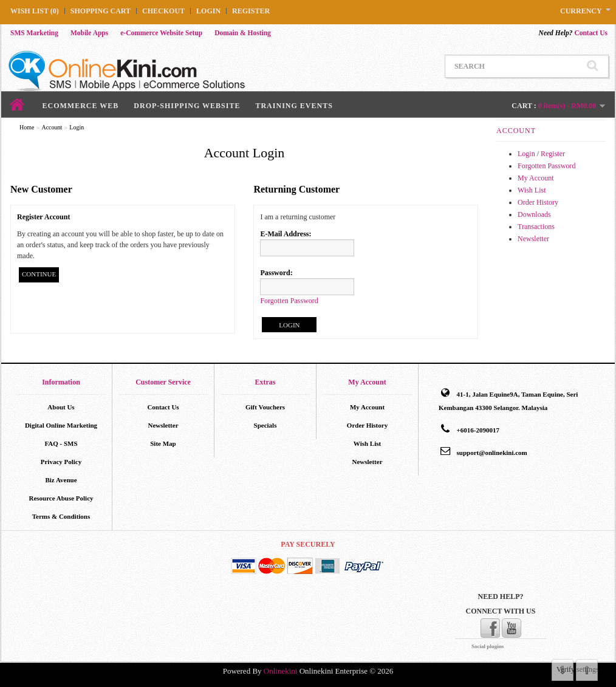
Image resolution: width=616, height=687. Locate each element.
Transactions (536, 227)
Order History (538, 202)
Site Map (163, 443)
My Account (536, 178)
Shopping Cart (101, 11)
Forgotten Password (546, 166)
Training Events (294, 106)
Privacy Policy (61, 462)
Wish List (532, 190)
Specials (265, 425)
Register (251, 11)
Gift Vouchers (265, 407)
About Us (61, 407)
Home (27, 127)
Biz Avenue (61, 480)
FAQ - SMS (61, 443)
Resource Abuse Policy (61, 498)
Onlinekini (281, 671)
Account (52, 127)
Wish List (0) (35, 11)
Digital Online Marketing (61, 425)
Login (208, 11)
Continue (39, 274)
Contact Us (573, 33)
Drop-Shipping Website (187, 106)
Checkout (163, 11)
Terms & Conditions (61, 516)
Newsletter (533, 239)
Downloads (534, 214)
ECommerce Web (81, 106)
